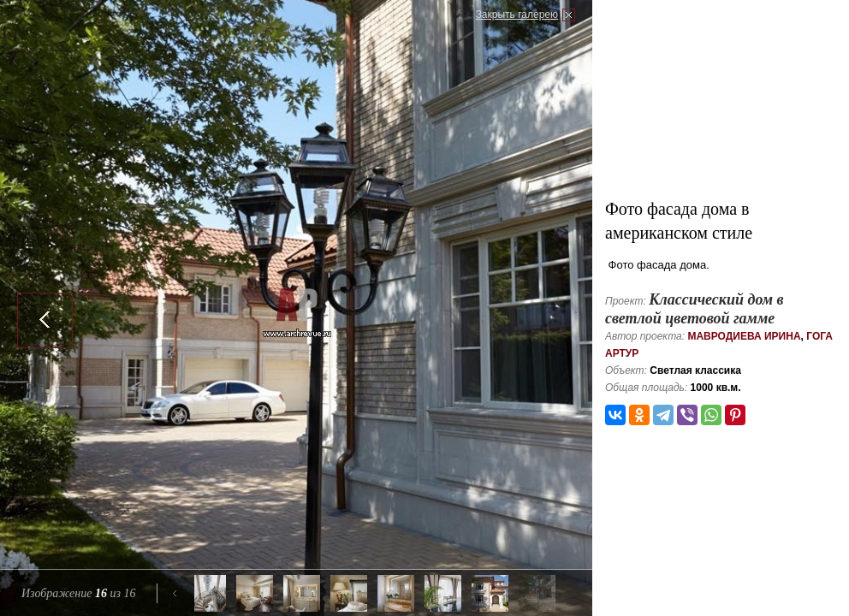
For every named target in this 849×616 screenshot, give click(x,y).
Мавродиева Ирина (744, 336)
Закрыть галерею (517, 15)
